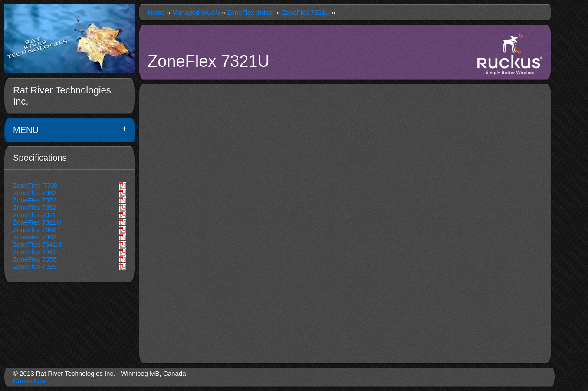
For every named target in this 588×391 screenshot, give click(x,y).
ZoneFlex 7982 (35, 193)
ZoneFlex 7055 (35, 259)
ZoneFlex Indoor (251, 12)
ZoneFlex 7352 (35, 207)
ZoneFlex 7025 (35, 267)
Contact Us (29, 381)
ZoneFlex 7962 (35, 230)
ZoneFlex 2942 (35, 252)
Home (156, 12)
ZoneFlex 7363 (35, 237)
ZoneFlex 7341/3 (38, 244)
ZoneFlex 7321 (35, 215)
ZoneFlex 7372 (35, 200)
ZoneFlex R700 (35, 185)
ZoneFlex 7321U (37, 222)
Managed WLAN (196, 12)
